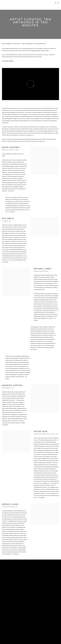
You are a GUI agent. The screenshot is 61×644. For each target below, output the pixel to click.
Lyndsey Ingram (13, 3)
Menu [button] (58, 3)
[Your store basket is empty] (56, 3)
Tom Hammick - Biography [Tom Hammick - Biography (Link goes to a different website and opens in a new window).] (8, 61)
